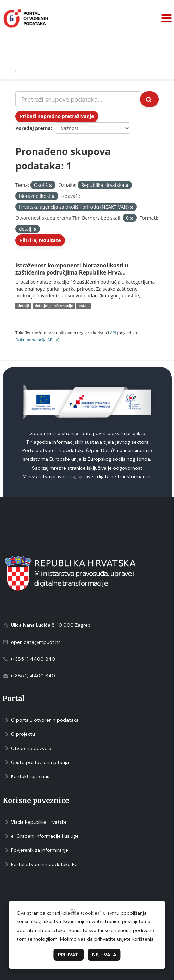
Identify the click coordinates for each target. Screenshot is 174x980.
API (113, 333)
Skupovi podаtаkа (47, 71)
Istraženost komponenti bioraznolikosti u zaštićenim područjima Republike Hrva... (72, 269)
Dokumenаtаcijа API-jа (37, 340)
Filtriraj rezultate (40, 240)
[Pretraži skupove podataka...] (78, 99)
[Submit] (149, 99)
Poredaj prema (33, 128)
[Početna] (8, 71)
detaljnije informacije (54, 306)
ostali (84, 306)
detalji (23, 306)
